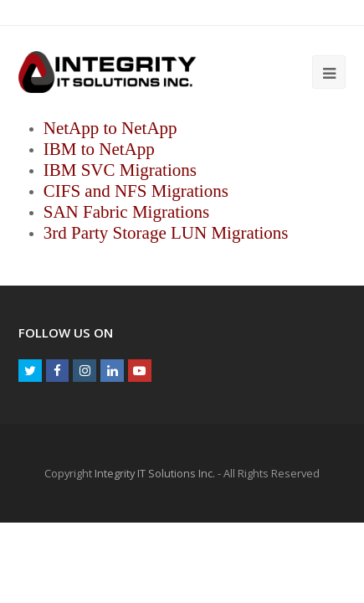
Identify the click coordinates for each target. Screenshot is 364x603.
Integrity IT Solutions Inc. (155, 473)
